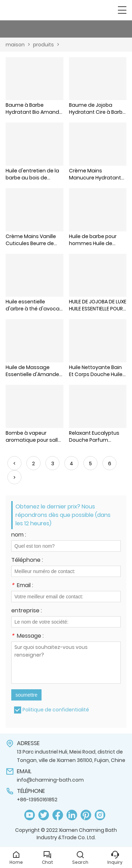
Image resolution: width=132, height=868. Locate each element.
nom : (19, 535)
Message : (27, 636)
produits (43, 45)
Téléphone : (27, 561)
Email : (22, 586)
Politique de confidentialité (56, 710)
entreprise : (27, 611)
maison (15, 45)
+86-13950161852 (37, 800)
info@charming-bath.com (50, 780)
